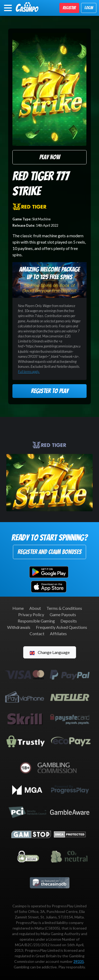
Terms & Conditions (64, 608)
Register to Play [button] (50, 391)
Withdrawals (19, 627)
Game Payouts (63, 614)
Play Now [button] (50, 157)
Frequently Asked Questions (62, 627)
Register (69, 8)
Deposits (69, 621)
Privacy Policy (31, 614)
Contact (37, 633)
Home (18, 608)
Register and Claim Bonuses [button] (49, 552)
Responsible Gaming (36, 621)
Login (89, 8)
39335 (79, 961)
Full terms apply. (29, 371)
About (35, 608)
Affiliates (58, 633)
